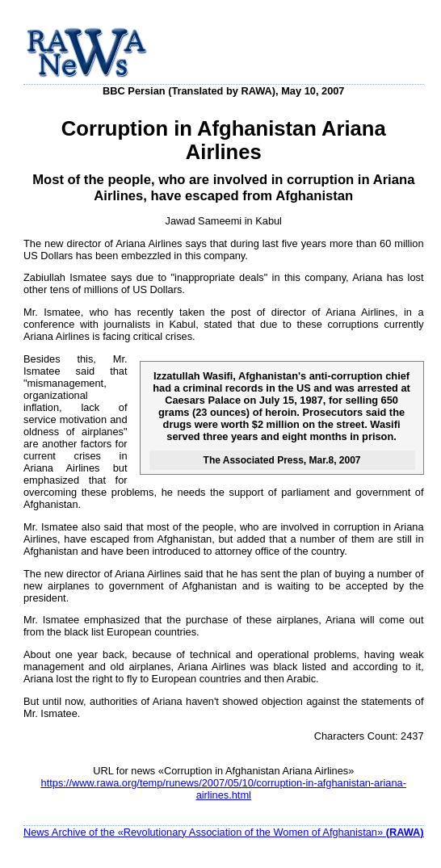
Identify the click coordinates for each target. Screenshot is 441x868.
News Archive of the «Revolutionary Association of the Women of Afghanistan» (224, 832)
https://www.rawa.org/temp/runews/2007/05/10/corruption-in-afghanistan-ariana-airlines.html (224, 789)
